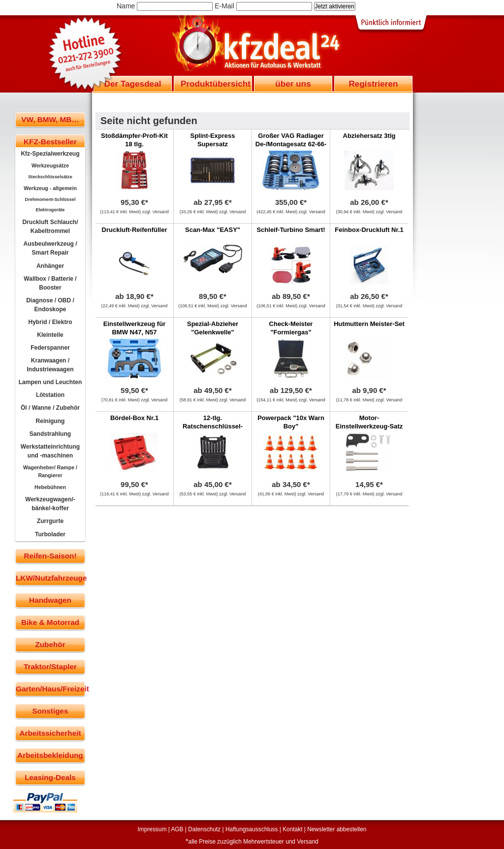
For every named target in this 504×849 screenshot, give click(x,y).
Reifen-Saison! (50, 556)
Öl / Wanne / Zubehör (50, 408)
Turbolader (50, 534)
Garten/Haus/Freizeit (50, 689)
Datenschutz (204, 829)
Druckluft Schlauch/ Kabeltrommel (50, 227)
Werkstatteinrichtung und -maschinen (50, 451)
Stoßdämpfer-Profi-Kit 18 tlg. (134, 140)
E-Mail (224, 6)
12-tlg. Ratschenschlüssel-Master (213, 426)
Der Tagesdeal (133, 84)
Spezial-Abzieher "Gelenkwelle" (213, 328)
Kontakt (292, 829)
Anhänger (50, 266)
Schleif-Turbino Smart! (291, 230)
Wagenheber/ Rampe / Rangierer (50, 471)
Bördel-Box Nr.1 (134, 418)
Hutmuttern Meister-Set (369, 324)
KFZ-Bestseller (50, 142)
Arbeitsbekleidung (50, 755)
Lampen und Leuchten (50, 382)
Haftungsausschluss (252, 829)
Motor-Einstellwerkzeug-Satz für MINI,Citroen (369, 426)
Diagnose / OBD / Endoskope (50, 305)
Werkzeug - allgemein (50, 188)
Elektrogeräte (50, 210)
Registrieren (373, 84)
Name (126, 6)
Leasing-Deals (50, 777)
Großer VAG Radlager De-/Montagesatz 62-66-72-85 (291, 144)
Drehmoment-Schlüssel (50, 199)
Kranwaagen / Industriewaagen (50, 365)
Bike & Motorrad (50, 622)
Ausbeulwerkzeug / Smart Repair (50, 248)
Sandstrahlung (50, 434)
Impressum (152, 829)
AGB (177, 829)
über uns (293, 84)
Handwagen (50, 600)
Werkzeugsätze (50, 165)
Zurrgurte (50, 521)
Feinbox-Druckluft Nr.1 (369, 230)
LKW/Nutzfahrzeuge (50, 578)
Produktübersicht (216, 84)
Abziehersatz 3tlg (369, 136)
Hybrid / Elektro (50, 322)
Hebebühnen (50, 487)
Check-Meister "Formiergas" (291, 328)
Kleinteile (50, 335)
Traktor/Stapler (50, 667)
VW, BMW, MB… (50, 119)
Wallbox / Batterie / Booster (50, 283)
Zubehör (50, 644)
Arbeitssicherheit (50, 733)
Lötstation (50, 395)
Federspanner (50, 348)
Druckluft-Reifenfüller (135, 230)
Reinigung (50, 421)
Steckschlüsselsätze (50, 177)
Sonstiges (50, 711)
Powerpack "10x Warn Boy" (291, 422)
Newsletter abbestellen (337, 829)
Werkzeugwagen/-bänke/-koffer (50, 504)
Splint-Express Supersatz (212, 140)
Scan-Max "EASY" (213, 230)
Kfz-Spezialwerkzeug (50, 154)
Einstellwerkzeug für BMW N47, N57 (134, 328)
